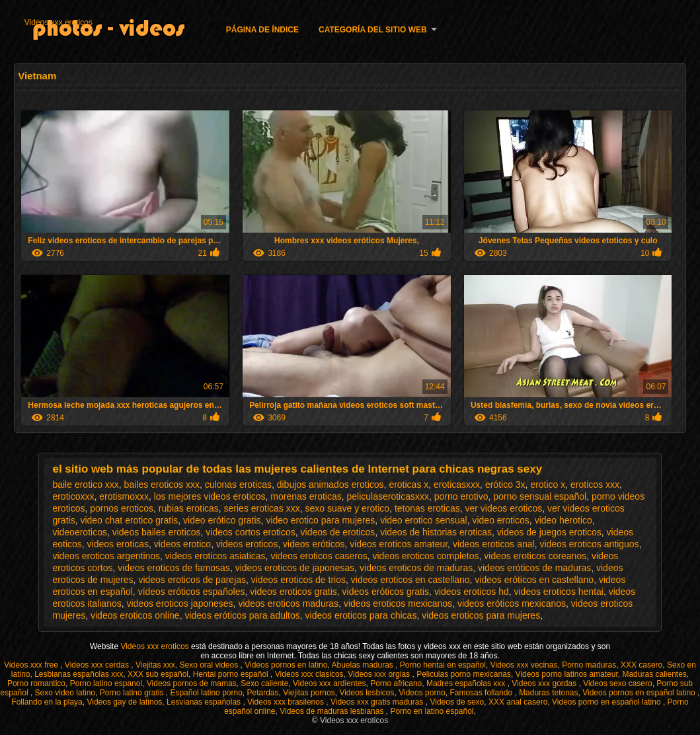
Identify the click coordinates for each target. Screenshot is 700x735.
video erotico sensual (424, 520)
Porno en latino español (432, 711)
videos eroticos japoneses (179, 603)
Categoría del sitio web (373, 30)
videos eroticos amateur (399, 544)
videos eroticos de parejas (192, 580)
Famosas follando (482, 693)
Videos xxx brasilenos (287, 702)
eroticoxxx (73, 496)
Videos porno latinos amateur (567, 674)
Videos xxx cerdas (98, 665)
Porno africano (396, 683)
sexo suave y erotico (348, 508)
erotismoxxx (124, 496)
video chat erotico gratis (129, 520)
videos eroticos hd (472, 592)
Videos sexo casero (618, 683)
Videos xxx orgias (380, 674)
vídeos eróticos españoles (192, 592)
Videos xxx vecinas (524, 665)
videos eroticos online (135, 615)
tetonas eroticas (427, 508)
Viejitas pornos (309, 693)
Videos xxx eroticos (58, 22)
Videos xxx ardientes (330, 683)
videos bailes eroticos (157, 532)
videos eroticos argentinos (106, 556)
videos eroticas (118, 544)
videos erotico (182, 544)
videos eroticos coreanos (535, 556)
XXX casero (642, 665)
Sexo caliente (264, 683)
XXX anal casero (518, 702)
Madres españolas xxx (467, 683)
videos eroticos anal (494, 544)
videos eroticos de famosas (174, 568)
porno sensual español (540, 496)
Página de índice (262, 30)
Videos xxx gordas (545, 683)
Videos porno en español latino (607, 702)
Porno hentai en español (443, 665)
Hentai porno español (232, 674)
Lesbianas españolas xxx (79, 674)
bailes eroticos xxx (162, 484)
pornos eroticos (122, 508)
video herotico (564, 520)
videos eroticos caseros (319, 556)
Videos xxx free (32, 665)
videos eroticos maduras (288, 603)
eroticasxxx (457, 484)
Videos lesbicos (367, 693)
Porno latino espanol (106, 683)
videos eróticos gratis (386, 592)
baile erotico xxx (85, 484)
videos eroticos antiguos (589, 544)
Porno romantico (36, 683)
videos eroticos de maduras (416, 568)
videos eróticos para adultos (242, 615)
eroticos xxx (595, 484)
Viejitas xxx (155, 665)
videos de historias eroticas (436, 532)
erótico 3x (505, 484)
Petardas (263, 693)
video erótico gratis (222, 520)
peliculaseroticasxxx (388, 496)
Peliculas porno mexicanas (464, 674)
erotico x (548, 484)
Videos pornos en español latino (640, 693)
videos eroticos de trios (298, 580)
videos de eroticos (338, 532)
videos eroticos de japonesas (295, 568)
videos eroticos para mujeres (481, 615)
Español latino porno (206, 693)
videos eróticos (314, 544)
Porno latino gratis (133, 693)
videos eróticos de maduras (534, 568)
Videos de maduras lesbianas (333, 711)
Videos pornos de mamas (192, 683)
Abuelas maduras (363, 665)
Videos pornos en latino (286, 665)
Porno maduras (589, 665)
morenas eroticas (306, 496)
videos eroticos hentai (559, 592)
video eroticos (500, 520)
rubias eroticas (189, 508)
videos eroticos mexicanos (398, 603)
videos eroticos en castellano (410, 580)
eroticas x (408, 484)
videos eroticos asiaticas (215, 556)
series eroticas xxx (262, 508)
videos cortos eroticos (250, 532)
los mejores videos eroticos (210, 496)
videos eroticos (247, 544)
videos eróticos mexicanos (512, 603)
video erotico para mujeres (320, 520)
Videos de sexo (457, 702)
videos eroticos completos (425, 556)
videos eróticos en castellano (534, 580)
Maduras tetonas (548, 693)
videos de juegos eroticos (549, 532)
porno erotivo (461, 496)
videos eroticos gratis (293, 592)
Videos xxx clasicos (309, 674)
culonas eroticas (238, 484)
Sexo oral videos (210, 665)
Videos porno (422, 693)
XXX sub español (158, 674)
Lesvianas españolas (205, 702)
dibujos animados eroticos (331, 484)
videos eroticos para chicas (361, 615)
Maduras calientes (654, 674)
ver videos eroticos (504, 508)
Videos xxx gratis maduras (378, 702)
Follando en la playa (47, 702)
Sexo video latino (65, 693)
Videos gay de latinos (124, 702)
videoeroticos (80, 532)
